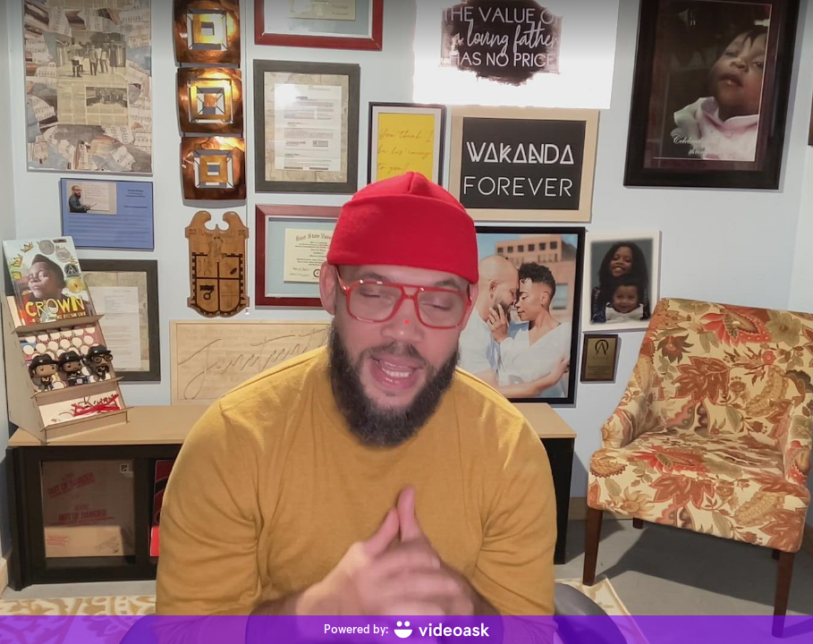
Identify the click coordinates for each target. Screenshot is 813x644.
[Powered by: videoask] (406, 630)
